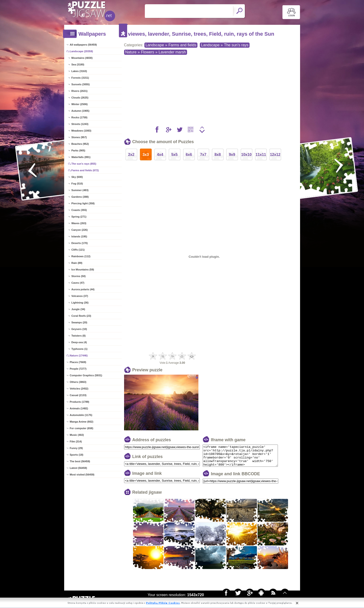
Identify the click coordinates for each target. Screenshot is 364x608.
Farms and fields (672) (85, 170)
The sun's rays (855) (84, 164)
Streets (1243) (80, 124)
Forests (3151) (80, 78)
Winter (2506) (80, 104)
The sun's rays (236, 45)
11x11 (261, 155)
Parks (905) (78, 150)
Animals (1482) (79, 408)
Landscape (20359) (81, 51)
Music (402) (77, 435)
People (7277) (78, 369)
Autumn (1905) (80, 111)
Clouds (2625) (80, 98)
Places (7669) (78, 362)
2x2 (131, 155)
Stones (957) (79, 137)
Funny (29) (76, 448)
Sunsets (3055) (81, 84)
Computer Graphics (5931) (86, 375)
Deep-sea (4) (79, 342)
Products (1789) (80, 402)
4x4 (160, 155)
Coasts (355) (79, 210)
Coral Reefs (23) (81, 316)
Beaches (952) (80, 144)
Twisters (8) (79, 336)
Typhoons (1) (79, 349)
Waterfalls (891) (81, 157)
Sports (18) (77, 455)
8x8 (218, 155)
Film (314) (76, 441)
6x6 (189, 155)
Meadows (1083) (81, 131)
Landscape (155, 45)
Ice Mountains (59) (83, 270)
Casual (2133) (78, 395)
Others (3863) (78, 382)
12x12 (275, 155)
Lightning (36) (80, 303)
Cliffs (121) (78, 250)
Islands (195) (79, 236)
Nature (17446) (79, 355)
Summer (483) (80, 190)
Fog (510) (77, 184)
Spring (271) (79, 217)
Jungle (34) (78, 309)
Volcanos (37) (80, 296)
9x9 (232, 155)
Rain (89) (77, 263)
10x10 (246, 155)
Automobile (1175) (81, 415)
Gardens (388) (80, 197)
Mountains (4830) (82, 58)
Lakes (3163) (79, 71)
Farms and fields (182, 45)
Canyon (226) (80, 230)
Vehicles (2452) (79, 389)
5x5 (174, 155)
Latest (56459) (78, 468)
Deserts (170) (80, 243)
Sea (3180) (78, 64)
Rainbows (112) (81, 256)
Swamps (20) (79, 322)
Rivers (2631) (80, 91)
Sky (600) (77, 177)
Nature (131, 52)
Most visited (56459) (82, 475)
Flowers (147, 52)
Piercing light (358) (83, 203)
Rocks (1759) (79, 117)
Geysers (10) (79, 329)
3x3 (146, 155)
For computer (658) (82, 428)
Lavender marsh (172, 52)
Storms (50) (79, 276)
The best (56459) (80, 461)
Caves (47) (78, 283)
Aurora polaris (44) (83, 289)
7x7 (203, 155)
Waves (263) (79, 223)
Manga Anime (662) (82, 422)
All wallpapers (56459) (83, 45)
